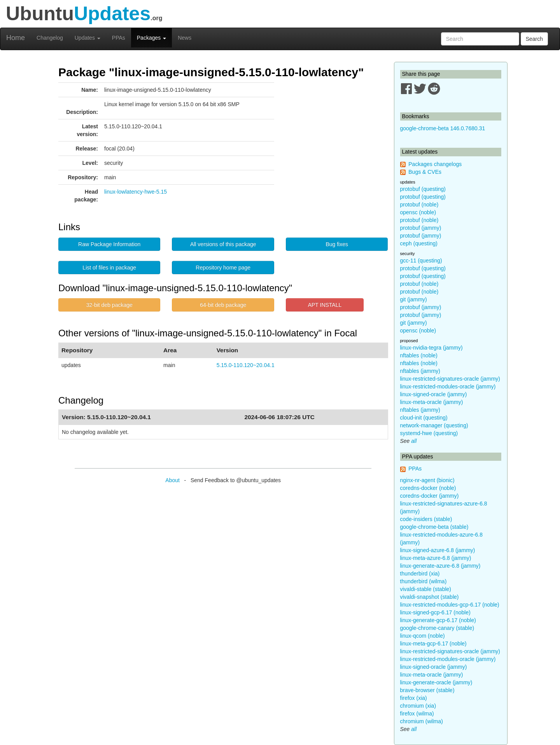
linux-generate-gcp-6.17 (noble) (438, 620)
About (172, 480)
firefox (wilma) (417, 714)
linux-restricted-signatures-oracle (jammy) (450, 379)
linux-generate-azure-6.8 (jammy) (440, 566)
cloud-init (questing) (424, 418)
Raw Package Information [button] (109, 244)
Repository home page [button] (223, 268)
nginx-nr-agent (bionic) (427, 480)
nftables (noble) (419, 355)
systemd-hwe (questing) (429, 433)
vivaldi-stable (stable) (426, 589)
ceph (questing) (419, 243)
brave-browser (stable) (427, 690)
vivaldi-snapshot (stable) (430, 597)
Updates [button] (87, 38)
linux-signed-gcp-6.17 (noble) (435, 612)
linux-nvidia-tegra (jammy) (431, 348)
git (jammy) (414, 299)
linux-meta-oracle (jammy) (432, 402)
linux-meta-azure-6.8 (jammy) (436, 558)
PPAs (119, 38)
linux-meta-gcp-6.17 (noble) (433, 644)
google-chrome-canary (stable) (437, 628)
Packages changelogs (435, 164)
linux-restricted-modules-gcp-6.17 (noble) (450, 605)
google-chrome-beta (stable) (434, 527)
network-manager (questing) (434, 425)
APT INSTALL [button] (325, 305)
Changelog (50, 38)
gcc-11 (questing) (421, 261)
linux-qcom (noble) (423, 636)
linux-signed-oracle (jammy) (434, 394)
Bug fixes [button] (337, 244)
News (185, 38)
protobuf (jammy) (421, 228)
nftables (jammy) (420, 371)
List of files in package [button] (109, 268)
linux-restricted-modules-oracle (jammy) (448, 386)
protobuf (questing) (423, 189)
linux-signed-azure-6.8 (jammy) (438, 550)
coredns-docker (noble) (428, 488)
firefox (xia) (414, 698)
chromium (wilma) (422, 721)
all (414, 441)
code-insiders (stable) (426, 519)
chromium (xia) (418, 706)
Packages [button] (151, 38)
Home (16, 38)
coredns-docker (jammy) (430, 496)
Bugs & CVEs (425, 172)
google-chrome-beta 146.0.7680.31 (443, 128)
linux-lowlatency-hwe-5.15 (136, 192)
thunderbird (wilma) (423, 581)
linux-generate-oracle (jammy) (436, 682)
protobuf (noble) (419, 205)
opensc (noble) (418, 212)
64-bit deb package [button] (223, 305)
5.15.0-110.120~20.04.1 (246, 365)
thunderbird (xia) (420, 574)
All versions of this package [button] (223, 244)
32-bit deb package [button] (109, 305)
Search (534, 39)
